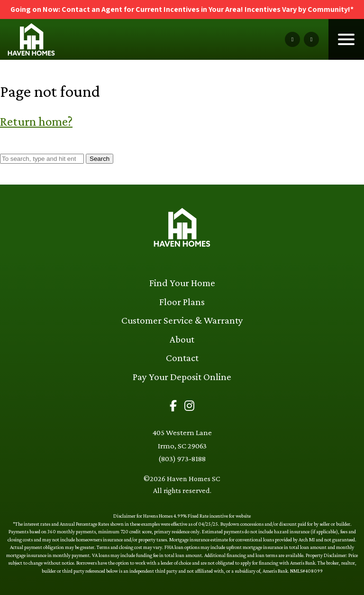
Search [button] (100, 159)
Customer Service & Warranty (182, 320)
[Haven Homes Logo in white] (182, 229)
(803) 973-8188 (182, 459)
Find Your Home (182, 283)
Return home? (36, 121)
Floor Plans (182, 302)
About (182, 339)
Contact (182, 358)
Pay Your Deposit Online (182, 377)
